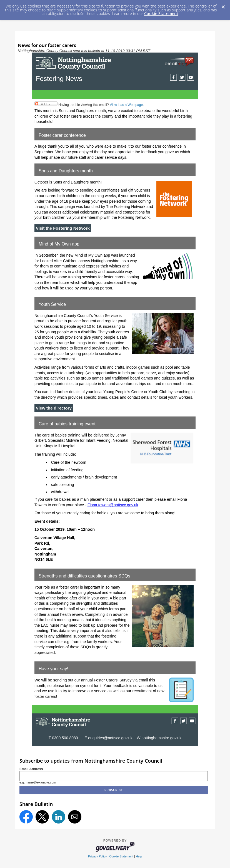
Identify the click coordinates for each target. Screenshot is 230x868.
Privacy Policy (97, 856)
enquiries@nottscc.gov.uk (111, 738)
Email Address (31, 769)
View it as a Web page (126, 105)
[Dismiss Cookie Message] (223, 5)
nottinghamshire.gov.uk (161, 738)
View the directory (54, 408)
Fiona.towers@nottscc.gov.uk (113, 505)
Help (139, 856)
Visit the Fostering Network (63, 228)
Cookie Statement (161, 13)
